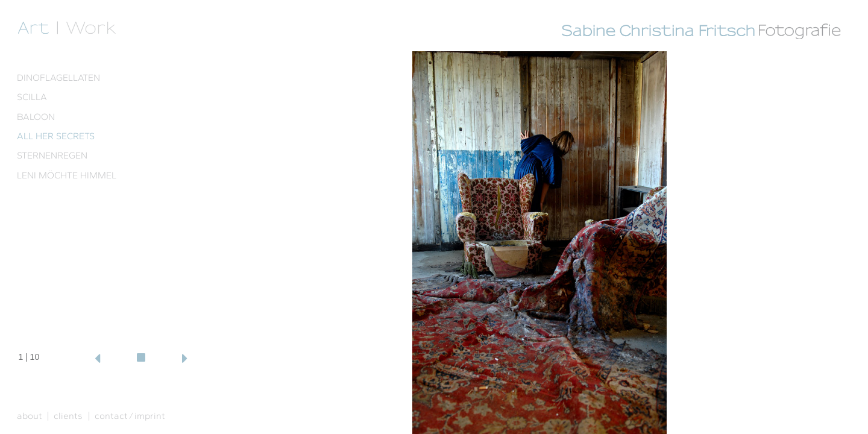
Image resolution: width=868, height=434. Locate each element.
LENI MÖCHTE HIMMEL (67, 175)
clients (68, 416)
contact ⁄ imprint (130, 416)
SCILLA (32, 97)
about (30, 416)
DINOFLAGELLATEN (58, 77)
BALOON (36, 117)
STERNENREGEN (52, 155)
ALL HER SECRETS (56, 136)
